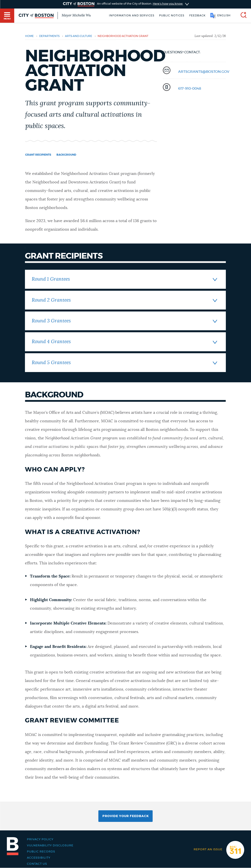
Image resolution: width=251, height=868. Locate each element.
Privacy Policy (40, 839)
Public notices (172, 16)
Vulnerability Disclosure (50, 845)
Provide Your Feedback (126, 816)
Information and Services (132, 16)
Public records (41, 852)
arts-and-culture (79, 36)
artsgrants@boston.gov (204, 72)
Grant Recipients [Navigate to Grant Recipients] (38, 155)
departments (49, 36)
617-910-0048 (190, 89)
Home (29, 36)
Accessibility (39, 858)
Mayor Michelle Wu (76, 15)
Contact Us (37, 864)
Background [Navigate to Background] (66, 155)
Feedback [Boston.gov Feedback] (197, 16)
